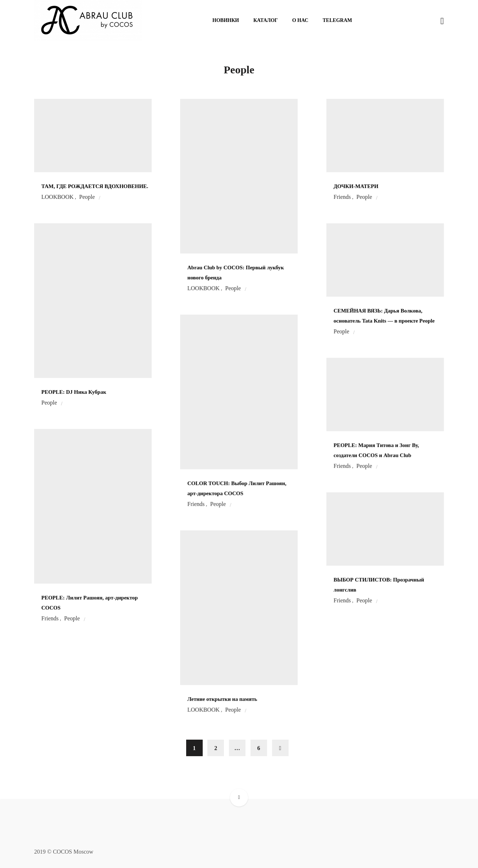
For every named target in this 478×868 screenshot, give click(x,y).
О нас (300, 20)
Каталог (266, 20)
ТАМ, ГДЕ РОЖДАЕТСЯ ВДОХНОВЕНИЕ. (95, 186)
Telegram (337, 20)
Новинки (226, 20)
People (87, 197)
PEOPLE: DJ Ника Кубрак (74, 392)
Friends (342, 197)
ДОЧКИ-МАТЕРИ (356, 186)
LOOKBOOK (58, 197)
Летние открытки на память (222, 699)
